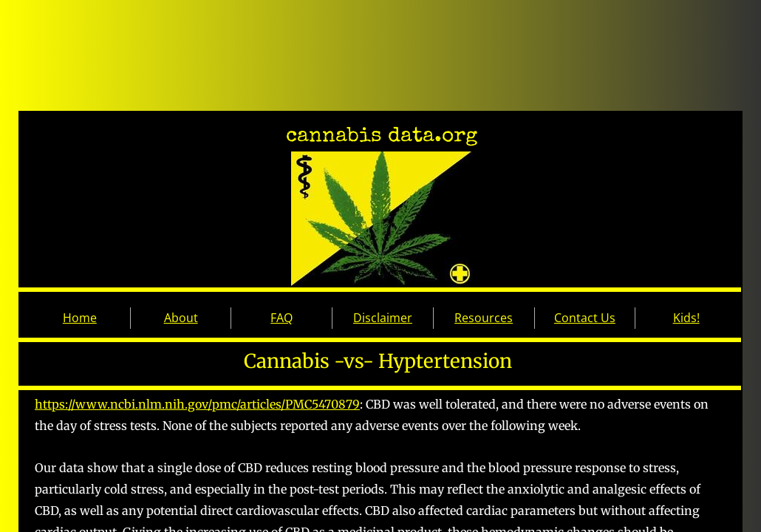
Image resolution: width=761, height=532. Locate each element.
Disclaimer (383, 318)
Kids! (686, 318)
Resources (484, 318)
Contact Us (585, 318)
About (181, 318)
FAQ (281, 318)
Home (80, 318)
